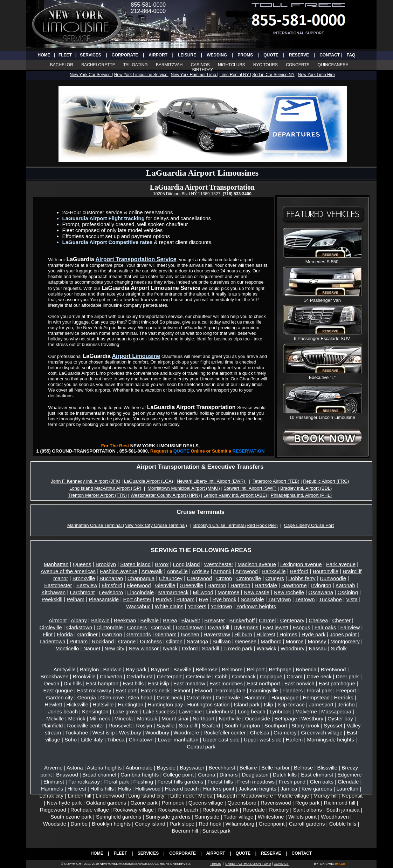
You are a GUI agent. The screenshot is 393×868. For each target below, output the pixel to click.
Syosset (333, 725)
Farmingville (264, 690)
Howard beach (182, 789)
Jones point (343, 634)
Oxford (190, 648)
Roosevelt (120, 725)
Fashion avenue (119, 571)
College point (178, 775)
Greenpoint (271, 824)
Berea (170, 620)
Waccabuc (138, 606)
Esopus (301, 627)
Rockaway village (133, 810)
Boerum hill (185, 831)
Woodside (55, 824)
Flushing (143, 782)
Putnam (185, 599)
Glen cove (112, 697)
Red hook (210, 824)
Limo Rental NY (235, 75)
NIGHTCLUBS (231, 65)
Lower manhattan (178, 740)
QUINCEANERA (333, 65)
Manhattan (56, 564)
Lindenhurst (220, 711)
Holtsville (103, 704)
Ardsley (200, 571)
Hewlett (53, 704)
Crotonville (249, 578)
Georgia (86, 697)
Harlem (294, 740)
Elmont (182, 690)
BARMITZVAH (169, 65)
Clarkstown (79, 627)
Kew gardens (317, 789)
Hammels (52, 789)
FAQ (351, 55)
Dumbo (79, 824)
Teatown (305, 599)
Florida (65, 634)
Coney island (150, 824)
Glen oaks (322, 782)
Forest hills (220, 782)
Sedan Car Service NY (273, 75)
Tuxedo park (238, 648)
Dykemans (246, 627)
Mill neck (100, 718)
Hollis (125, 789)
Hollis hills (102, 789)
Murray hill (326, 796)
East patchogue (337, 683)
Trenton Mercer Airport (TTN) (98, 495)
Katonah (345, 585)
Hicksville (78, 704)
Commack (244, 676)
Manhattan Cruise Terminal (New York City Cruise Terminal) (127, 525)
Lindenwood (110, 796)
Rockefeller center (225, 733)
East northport (263, 683)
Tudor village (238, 817)
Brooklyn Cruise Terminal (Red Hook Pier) (236, 525)
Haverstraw (217, 634)
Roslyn (144, 725)
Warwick (267, 648)
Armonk (222, 571)
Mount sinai (175, 718)
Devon (52, 683)
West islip (104, 733)
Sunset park (216, 831)
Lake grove (126, 711)
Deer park (347, 676)
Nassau (318, 648)
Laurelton (347, 789)
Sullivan (222, 641)
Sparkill (211, 648)
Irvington (321, 585)
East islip (159, 683)
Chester (341, 620)
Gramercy (285, 733)
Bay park (136, 669)
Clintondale (109, 627)
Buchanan (111, 578)
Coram (294, 676)
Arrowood (247, 571)
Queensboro (242, 803)
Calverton (111, 676)
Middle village (293, 796)
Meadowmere (257, 796)
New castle (257, 592)
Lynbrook (280, 711)
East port (126, 690)
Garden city (59, 697)
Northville (230, 718)
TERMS (215, 864)
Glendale (348, 782)
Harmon (217, 585)
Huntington (131, 704)
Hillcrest (266, 634)
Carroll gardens (307, 824)
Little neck (182, 796)
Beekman (125, 620)
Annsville (177, 571)
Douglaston (255, 775)
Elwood (203, 690)
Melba (205, 796)
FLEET (65, 55)
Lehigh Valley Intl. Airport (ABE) (235, 495)
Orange (127, 641)
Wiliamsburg (240, 824)
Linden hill (80, 796)
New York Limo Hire (316, 75)
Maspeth (227, 796)
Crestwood (199, 578)
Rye (203, 599)
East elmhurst (317, 775)
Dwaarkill (219, 627)
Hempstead (316, 697)
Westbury (312, 718)
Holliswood (148, 789)
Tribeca (116, 740)
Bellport (256, 669)
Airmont (58, 620)
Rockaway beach (178, 810)
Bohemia (306, 669)
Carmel (267, 620)
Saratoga (197, 641)
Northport (204, 718)
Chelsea (318, 620)
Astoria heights (104, 768)
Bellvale (150, 620)
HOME (44, 55)
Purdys (164, 599)
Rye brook (224, 599)
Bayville (182, 669)
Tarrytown (280, 599)
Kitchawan (53, 592)
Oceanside (257, 718)
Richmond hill (339, 803)
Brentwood (333, 669)
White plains (169, 606)
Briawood (67, 775)
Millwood (203, 592)
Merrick (77, 718)
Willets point (302, 817)
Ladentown (52, 641)
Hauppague (285, 697)
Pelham (75, 599)
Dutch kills (285, 775)
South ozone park (71, 817)
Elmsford (112, 585)
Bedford (299, 571)
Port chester (137, 599)
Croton (224, 578)
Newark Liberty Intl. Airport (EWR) (212, 481)
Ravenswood (276, 803)
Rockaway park (220, 810)
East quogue (58, 690)
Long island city (146, 796)
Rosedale (254, 810)
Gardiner (87, 634)
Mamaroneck (173, 592)
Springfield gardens (119, 817)
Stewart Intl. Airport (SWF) (250, 488)
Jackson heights (257, 789)
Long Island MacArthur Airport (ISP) (105, 488)
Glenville (165, 585)
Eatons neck (155, 690)
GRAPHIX (327, 864)
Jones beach (63, 711)
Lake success (159, 711)
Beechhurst (222, 768)
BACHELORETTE (98, 65)
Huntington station (209, 704)
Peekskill (52, 599)
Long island (187, 564)
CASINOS (200, 65)
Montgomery (345, 641)
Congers (137, 627)
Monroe (295, 641)
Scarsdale (252, 599)
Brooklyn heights (111, 824)
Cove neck (319, 676)
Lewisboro (111, 592)
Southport (276, 725)
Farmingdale (231, 690)
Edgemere (349, 775)
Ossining (347, 592)
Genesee (246, 641)
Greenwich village (322, 733)
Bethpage (280, 669)
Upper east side (221, 740)
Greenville (192, 585)
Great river (199, 697)
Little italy (92, 740)
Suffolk (339, 648)
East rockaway (94, 690)
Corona (206, 775)
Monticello (67, 648)
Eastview (87, 585)
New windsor (144, 648)
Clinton (174, 641)
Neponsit (352, 796)
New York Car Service (91, 75)
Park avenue (341, 564)
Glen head (140, 697)
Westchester (219, 564)
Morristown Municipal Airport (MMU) (184, 488)
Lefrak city (51, 796)
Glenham (166, 634)
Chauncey (171, 578)
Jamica (289, 789)
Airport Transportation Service (136, 259)
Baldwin (100, 620)
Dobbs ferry (302, 578)
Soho (71, 740)
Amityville (64, 669)
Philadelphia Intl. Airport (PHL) (301, 495)
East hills (133, 683)
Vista (352, 599)
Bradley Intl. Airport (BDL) (306, 488)
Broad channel (99, 775)
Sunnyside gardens (168, 817)
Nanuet (92, 648)
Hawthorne (294, 585)
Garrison (112, 634)
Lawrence (190, 711)
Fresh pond (292, 782)
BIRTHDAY (203, 70)
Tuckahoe (330, 599)
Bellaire (248, 768)
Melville (55, 718)
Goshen (190, 634)
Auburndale (139, 768)
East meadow (189, 683)
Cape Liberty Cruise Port (309, 525)
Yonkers (197, 606)
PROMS (245, 55)
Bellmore (232, 669)
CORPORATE (125, 55)
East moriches (226, 683)
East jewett (275, 627)
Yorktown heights (256, 606)
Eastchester (58, 585)
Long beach (251, 711)
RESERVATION (249, 451)
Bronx (162, 564)
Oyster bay (340, 718)
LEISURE (187, 55)
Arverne (53, 768)
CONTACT (330, 55)
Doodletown (190, 627)
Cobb (221, 676)
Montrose (229, 592)
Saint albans (307, 810)
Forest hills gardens (180, 782)
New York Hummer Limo (194, 75)
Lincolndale (140, 592)
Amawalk (152, 571)
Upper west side (263, 740)
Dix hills (73, 683)
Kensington (95, 711)
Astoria (75, 768)
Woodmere (186, 733)
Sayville (166, 725)
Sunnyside (207, 817)
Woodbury (292, 648)
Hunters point (219, 789)
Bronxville (84, 578)
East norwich (299, 683)
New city (114, 648)
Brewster (215, 620)
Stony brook (305, 725)
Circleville (50, 627)
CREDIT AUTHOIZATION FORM (248, 864)
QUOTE (271, 55)
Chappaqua (141, 578)
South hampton (242, 725)
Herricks (343, 697)
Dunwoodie (333, 578)
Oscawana (321, 592)
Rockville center (86, 725)
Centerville (198, 676)
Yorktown (221, 606)
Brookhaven (54, 676)
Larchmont (82, 592)
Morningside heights (330, 740)
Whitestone (271, 817)
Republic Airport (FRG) (326, 481)
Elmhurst (54, 782)
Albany (79, 620)
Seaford (211, 725)
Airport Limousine (136, 356)
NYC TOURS (266, 65)
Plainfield (52, 725)
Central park (201, 747)
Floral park (320, 690)
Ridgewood (53, 810)
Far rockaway (84, 782)
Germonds (139, 634)
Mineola (123, 718)
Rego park (307, 803)
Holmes (288, 634)
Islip (268, 704)
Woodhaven (335, 817)
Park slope (182, 824)
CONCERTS (298, 65)
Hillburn (243, 634)
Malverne (306, 711)
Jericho (346, 704)
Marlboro (271, 641)
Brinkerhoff (242, 620)
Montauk (147, 718)
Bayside (166, 768)
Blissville (327, 768)
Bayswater (192, 768)
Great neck (169, 697)
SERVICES (90, 55)
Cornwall (161, 627)
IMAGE (340, 864)
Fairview (350, 627)
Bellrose (303, 768)
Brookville (84, 676)
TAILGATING (136, 65)
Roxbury (279, 810)
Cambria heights (140, 775)
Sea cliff (188, 725)
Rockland (103, 641)
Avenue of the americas (68, 571)
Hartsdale (266, 585)
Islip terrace (291, 704)
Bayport (160, 669)
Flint (48, 634)
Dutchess (151, 641)
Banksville (274, 571)
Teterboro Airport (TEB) (276, 481)
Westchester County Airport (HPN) (165, 495)
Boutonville (326, 571)
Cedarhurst (139, 676)
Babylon (89, 669)
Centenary (292, 620)
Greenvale (228, 697)
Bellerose (207, 669)
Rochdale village (90, 810)
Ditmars (229, 775)
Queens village (206, 803)
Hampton (255, 697)
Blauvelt (191, 620)
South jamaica (343, 810)
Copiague (271, 676)
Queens (82, 564)
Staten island (135, 564)
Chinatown (141, 740)
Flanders (292, 690)
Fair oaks (325, 627)
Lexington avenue (301, 564)
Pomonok (173, 803)
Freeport (346, 690)
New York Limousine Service (141, 75)
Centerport (169, 676)
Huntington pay (165, 704)
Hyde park (313, 634)
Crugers (275, 578)
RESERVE (299, 55)
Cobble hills (343, 824)
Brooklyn (106, 564)
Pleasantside (104, 599)
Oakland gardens (106, 803)
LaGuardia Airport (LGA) (149, 481)
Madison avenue (257, 564)
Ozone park (144, 803)
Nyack (170, 648)
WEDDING (217, 55)
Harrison (240, 585)
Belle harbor (275, 768)
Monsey (317, 641)
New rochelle (289, 592)
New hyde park (64, 803)
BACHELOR (62, 65)
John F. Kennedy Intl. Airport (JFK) (85, 481)
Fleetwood (139, 585)
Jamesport (321, 704)
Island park (247, 704)
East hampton (102, 683)
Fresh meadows (256, 782)
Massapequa (336, 711)
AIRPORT (158, 55)
